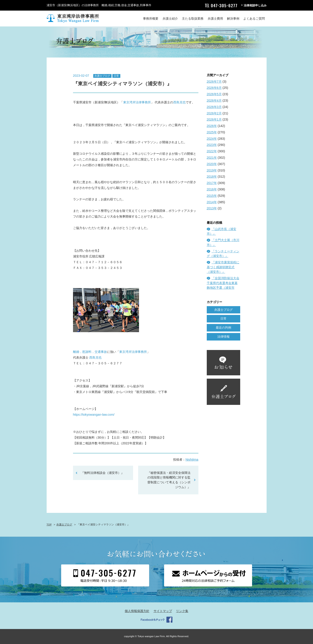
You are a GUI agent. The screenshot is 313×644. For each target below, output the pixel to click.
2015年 (212, 196)
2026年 (212, 126)
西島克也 (179, 102)
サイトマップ (163, 611)
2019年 (212, 170)
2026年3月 (214, 107)
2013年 (212, 208)
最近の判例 (223, 328)
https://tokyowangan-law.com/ (94, 415)
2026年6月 (214, 88)
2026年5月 (214, 94)
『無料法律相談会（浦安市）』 (103, 473)
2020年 (212, 164)
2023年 (212, 145)
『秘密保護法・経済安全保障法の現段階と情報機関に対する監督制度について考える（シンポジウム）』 (169, 480)
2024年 (212, 139)
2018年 (212, 177)
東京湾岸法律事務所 (137, 102)
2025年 (212, 132)
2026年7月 (214, 82)
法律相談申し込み (255, 5)
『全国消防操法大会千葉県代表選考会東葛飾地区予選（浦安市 (223, 283)
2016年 (212, 189)
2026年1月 (214, 119)
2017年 (212, 183)
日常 (116, 76)
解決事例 (233, 19)
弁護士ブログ (102, 76)
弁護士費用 (215, 19)
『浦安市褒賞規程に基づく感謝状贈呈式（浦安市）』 (223, 267)
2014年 (212, 202)
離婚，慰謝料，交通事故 (90, 352)
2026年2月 (214, 113)
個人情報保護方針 (137, 611)
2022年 (212, 151)
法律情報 (223, 337)
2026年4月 (214, 101)
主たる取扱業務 (193, 19)
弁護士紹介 (170, 19)
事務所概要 (151, 19)
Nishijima (192, 460)
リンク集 (182, 611)
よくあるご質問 (254, 19)
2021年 (212, 158)
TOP (49, 525)
